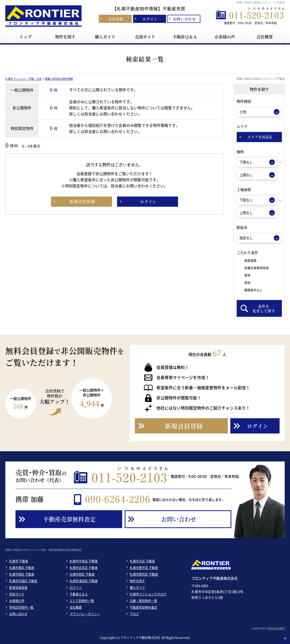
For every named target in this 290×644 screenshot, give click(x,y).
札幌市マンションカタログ (148, 594)
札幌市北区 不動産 (142, 561)
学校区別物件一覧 (21, 607)
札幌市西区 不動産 (82, 574)
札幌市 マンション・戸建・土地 (23, 79)
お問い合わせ (18, 614)
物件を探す (137, 581)
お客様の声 (17, 601)
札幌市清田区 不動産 (84, 581)
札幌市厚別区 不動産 (144, 574)
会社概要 (76, 607)
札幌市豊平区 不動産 (144, 568)
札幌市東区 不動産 (22, 568)
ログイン (76, 588)
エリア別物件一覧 (82, 601)
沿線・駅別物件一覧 (143, 601)
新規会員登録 (18, 588)
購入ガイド (137, 588)
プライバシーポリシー (85, 614)
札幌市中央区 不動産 (84, 561)
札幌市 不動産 (19, 561)
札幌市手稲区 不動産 (23, 581)
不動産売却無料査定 (143, 607)
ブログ (134, 614)
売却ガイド (17, 594)
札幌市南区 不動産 (22, 574)
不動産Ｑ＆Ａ (79, 594)
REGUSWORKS (276, 628)
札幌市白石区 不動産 (84, 568)
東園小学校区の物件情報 (59, 79)
